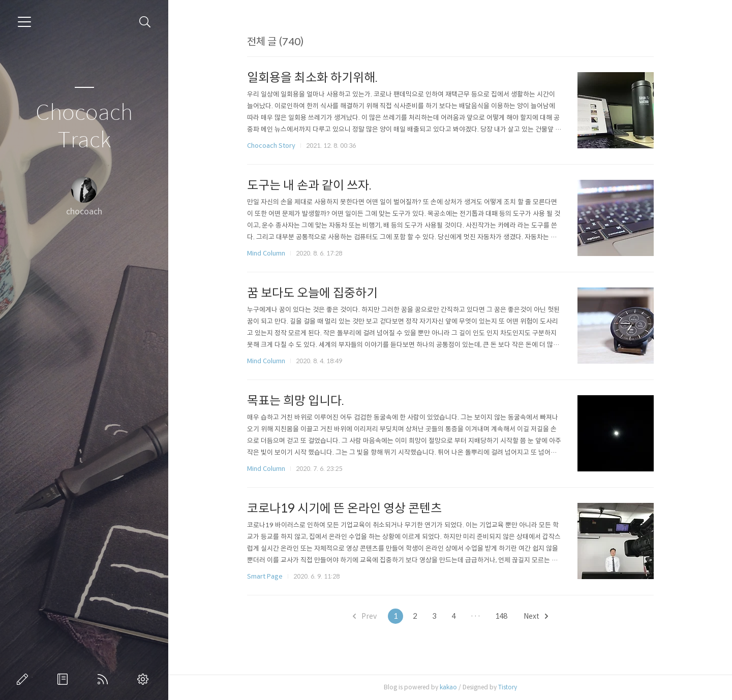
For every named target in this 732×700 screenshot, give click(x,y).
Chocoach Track (84, 127)
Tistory (508, 687)
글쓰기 (24, 679)
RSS (105, 679)
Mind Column (266, 253)
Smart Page (265, 576)
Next (536, 616)
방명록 (65, 679)
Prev (365, 616)
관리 (145, 679)
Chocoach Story (271, 146)
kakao (448, 687)
